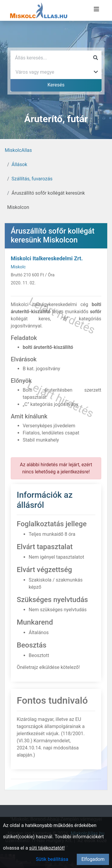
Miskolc (18, 267)
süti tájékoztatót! (47, 848)
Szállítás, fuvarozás (32, 179)
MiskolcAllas (18, 150)
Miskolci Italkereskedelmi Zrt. (47, 258)
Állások (19, 164)
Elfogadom (93, 859)
